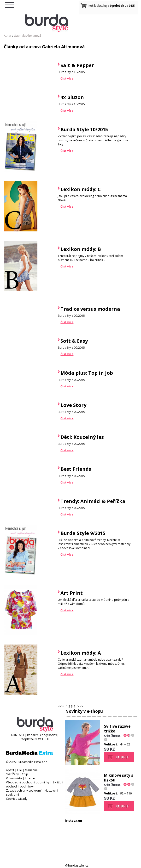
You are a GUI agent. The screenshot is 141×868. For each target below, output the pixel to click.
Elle (20, 770)
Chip (25, 774)
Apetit (10, 770)
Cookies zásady (17, 799)
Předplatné (26, 739)
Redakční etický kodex (42, 735)
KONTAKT (18, 735)
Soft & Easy (74, 341)
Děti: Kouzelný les (82, 437)
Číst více (67, 78)
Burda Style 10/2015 (84, 129)
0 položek (117, 6)
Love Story (73, 405)
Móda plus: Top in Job (87, 373)
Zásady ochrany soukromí (24, 790)
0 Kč (132, 6)
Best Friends (76, 469)
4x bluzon (72, 97)
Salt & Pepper (77, 65)
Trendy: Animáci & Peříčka (93, 501)
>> (81, 706)
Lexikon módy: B (81, 249)
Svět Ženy (12, 774)
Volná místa (14, 778)
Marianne (31, 770)
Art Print (72, 593)
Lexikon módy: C (81, 189)
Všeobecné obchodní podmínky (28, 782)
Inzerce (30, 778)
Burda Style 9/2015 (83, 533)
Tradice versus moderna (90, 309)
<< (60, 706)
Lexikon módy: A (81, 653)
